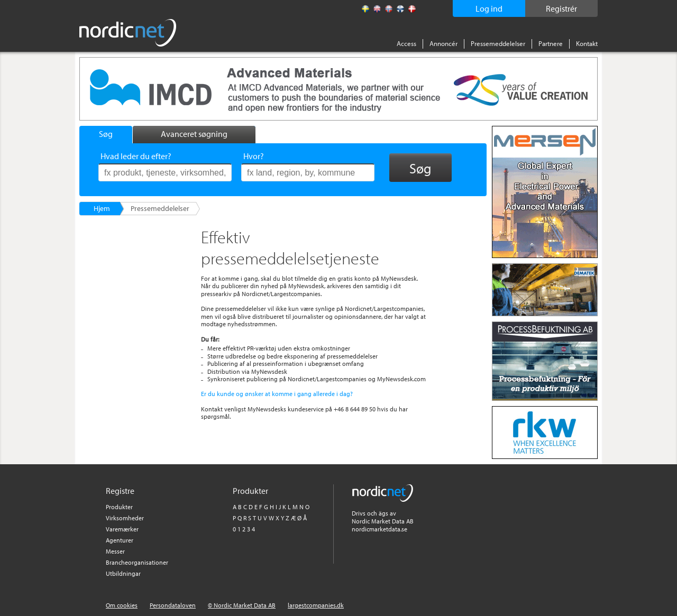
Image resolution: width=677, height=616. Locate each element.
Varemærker (122, 529)
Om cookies (122, 605)
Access (406, 43)
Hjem (102, 208)
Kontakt (587, 43)
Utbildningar (123, 573)
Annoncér (443, 43)
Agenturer (120, 540)
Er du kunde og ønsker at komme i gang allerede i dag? (277, 394)
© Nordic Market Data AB (242, 605)
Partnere (551, 43)
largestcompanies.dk (316, 605)
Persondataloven (173, 605)
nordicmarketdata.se (379, 529)
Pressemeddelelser (498, 43)
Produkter (119, 507)
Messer (115, 551)
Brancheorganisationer (137, 562)
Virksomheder (125, 518)
